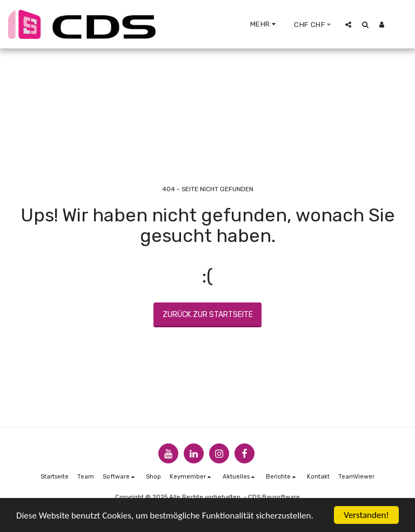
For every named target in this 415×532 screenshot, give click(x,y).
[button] (348, 24)
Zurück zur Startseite (208, 315)
